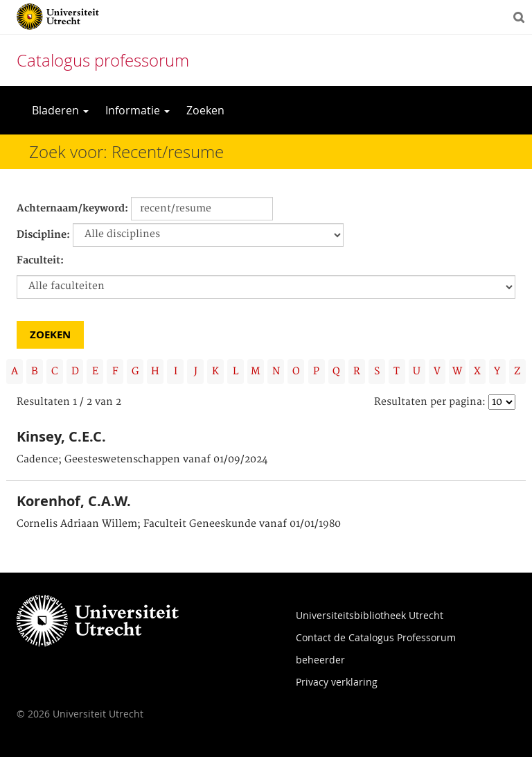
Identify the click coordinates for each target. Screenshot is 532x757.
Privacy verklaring (337, 682)
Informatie (138, 110)
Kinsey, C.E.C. (61, 436)
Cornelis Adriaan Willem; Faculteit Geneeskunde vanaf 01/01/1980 (179, 524)
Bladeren (60, 110)
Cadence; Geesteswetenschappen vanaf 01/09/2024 (142, 460)
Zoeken (205, 110)
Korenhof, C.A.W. (74, 501)
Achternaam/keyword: (72, 209)
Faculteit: (40, 261)
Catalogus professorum (103, 60)
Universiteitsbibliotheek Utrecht (370, 615)
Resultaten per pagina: (430, 402)
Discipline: (43, 235)
